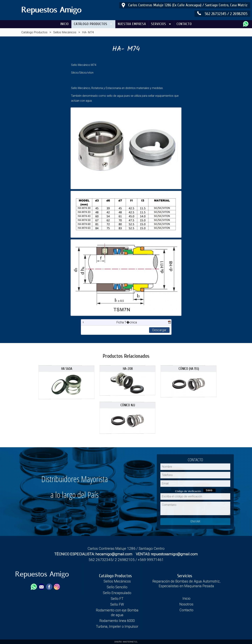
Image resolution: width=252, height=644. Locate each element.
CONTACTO (184, 24)
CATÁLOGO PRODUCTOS (91, 24)
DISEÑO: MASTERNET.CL (126, 642)
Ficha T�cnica (127, 322)
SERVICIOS (159, 24)
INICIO (65, 24)
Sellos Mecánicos (65, 32)
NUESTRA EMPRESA (132, 24)
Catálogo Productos (34, 32)
